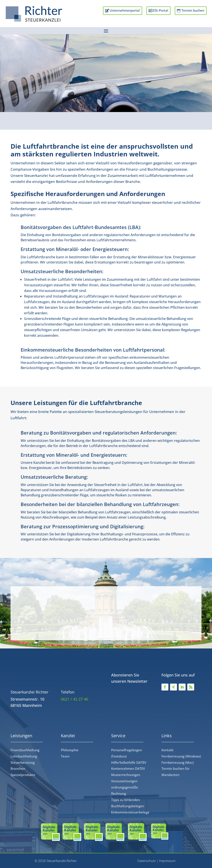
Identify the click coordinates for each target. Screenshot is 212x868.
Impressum (167, 861)
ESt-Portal (158, 14)
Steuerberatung (23, 762)
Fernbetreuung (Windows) (181, 756)
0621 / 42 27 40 (75, 699)
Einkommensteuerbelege (130, 812)
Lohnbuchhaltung (24, 756)
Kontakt (167, 750)
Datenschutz (147, 861)
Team (65, 756)
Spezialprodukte (23, 775)
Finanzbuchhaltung (25, 750)
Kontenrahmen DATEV (128, 768)
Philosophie (70, 750)
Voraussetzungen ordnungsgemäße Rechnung (125, 787)
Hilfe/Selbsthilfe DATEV (129, 762)
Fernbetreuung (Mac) (178, 762)
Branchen (18, 768)
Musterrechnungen (126, 775)
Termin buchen (197, 14)
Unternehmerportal (115, 11)
